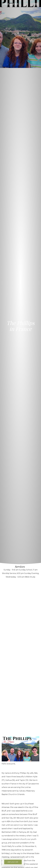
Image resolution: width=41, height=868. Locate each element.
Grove (11, 4)
